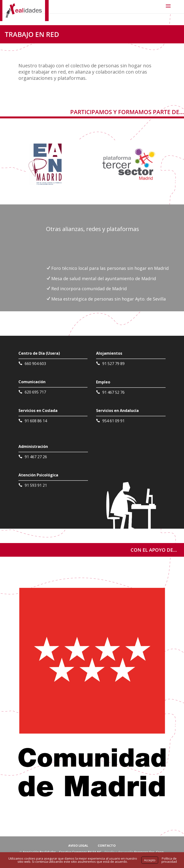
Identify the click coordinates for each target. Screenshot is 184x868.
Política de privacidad (169, 860)
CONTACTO (107, 845)
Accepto (150, 860)
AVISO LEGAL (78, 845)
